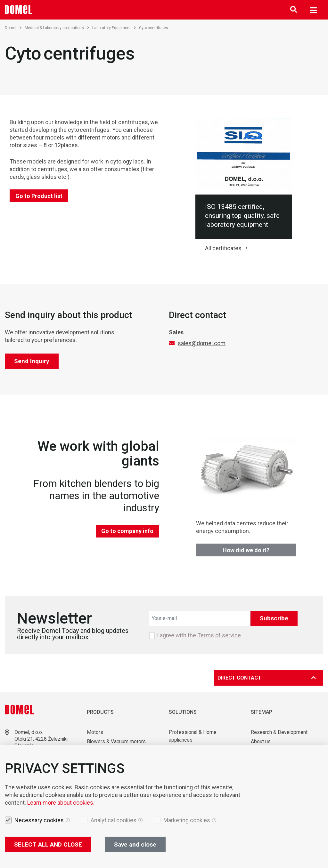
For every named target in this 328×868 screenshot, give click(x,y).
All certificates (223, 248)
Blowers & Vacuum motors (116, 741)
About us (261, 741)
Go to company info (127, 531)
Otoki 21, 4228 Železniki (42, 739)
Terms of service (219, 635)
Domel (13, 28)
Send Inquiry (32, 361)
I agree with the (199, 635)
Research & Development (279, 732)
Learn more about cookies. (61, 803)
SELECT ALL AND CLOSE (48, 844)
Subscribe (274, 618)
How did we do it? (246, 550)
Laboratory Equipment (114, 28)
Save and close (135, 844)
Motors (95, 732)
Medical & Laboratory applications (57, 28)
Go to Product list (39, 196)
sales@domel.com (202, 343)
